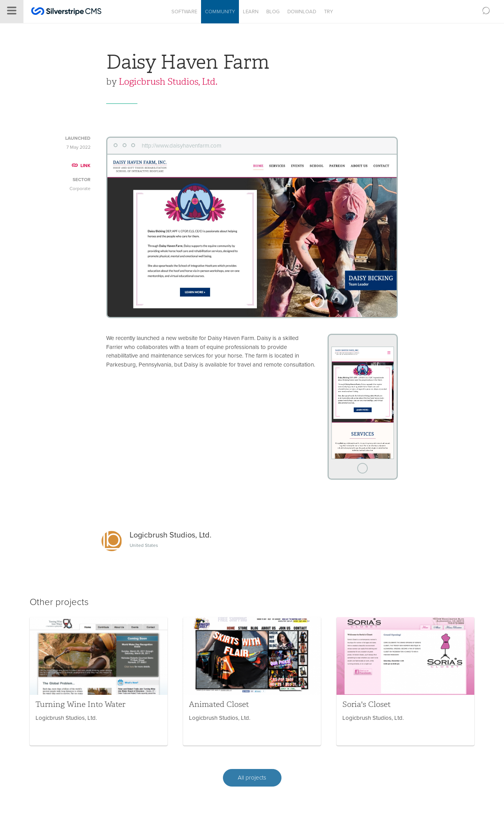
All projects (252, 778)
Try (329, 12)
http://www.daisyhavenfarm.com (182, 146)
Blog (273, 12)
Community (220, 12)
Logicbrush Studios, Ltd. (168, 82)
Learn (251, 12)
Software (184, 12)
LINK (81, 166)
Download (302, 12)
